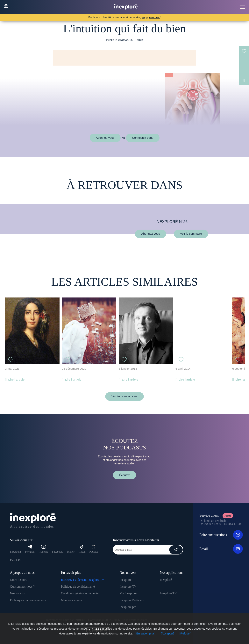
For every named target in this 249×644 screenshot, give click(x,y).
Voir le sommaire (191, 234)
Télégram (30, 549)
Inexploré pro (128, 607)
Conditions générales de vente (80, 593)
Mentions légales (71, 600)
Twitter (70, 552)
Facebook (57, 552)
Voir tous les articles (124, 396)
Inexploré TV (128, 587)
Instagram (15, 552)
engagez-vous (151, 17)
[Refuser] (185, 633)
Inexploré (125, 580)
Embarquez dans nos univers (28, 600)
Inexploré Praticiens (132, 600)
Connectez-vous (143, 138)
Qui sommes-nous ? (22, 587)
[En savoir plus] (145, 633)
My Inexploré (128, 593)
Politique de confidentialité (78, 587)
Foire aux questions (221, 535)
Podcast (94, 549)
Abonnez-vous (105, 138)
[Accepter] (167, 633)
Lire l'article (16, 379)
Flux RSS (15, 560)
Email (221, 549)
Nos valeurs (17, 593)
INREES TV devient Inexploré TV (82, 580)
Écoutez (124, 475)
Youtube (44, 549)
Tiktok (82, 549)
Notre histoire (18, 580)
